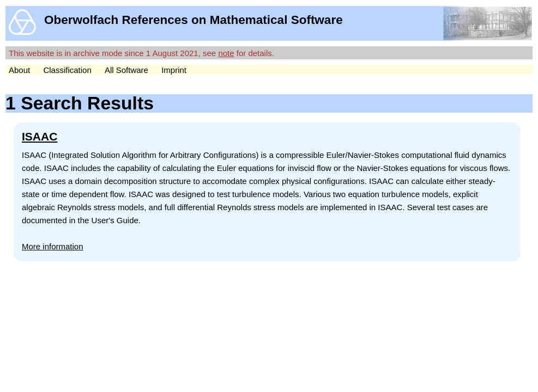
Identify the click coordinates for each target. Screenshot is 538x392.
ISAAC (40, 136)
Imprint (174, 70)
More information (53, 246)
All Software (126, 70)
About (19, 70)
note (226, 53)
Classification (67, 70)
